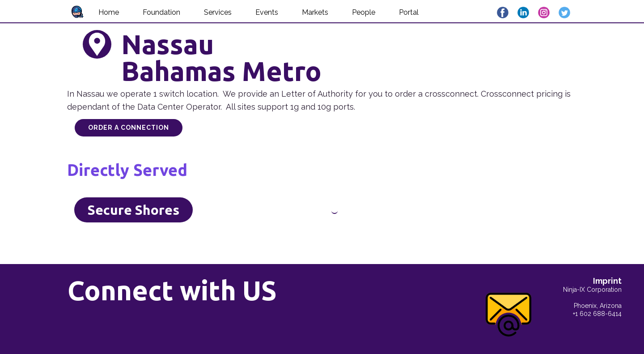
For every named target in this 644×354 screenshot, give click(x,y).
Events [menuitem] (267, 12)
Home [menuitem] (109, 12)
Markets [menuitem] (315, 12)
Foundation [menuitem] (161, 12)
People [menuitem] (364, 12)
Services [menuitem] (218, 12)
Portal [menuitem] (409, 12)
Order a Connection (129, 128)
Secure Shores (133, 210)
